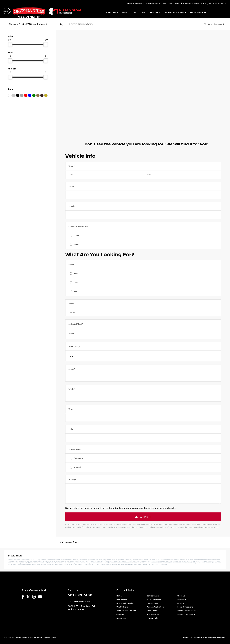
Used (76, 283)
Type (71, 265)
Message (72, 479)
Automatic (78, 458)
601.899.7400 (136, 4)
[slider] (10, 44)
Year (71, 304)
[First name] (104, 175)
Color (71, 429)
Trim (71, 409)
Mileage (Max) (76, 324)
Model (72, 389)
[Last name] (182, 175)
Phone (71, 186)
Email (72, 206)
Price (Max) (74, 346)
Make (72, 369)
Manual (77, 467)
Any (75, 292)
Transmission (75, 449)
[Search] (116, 24)
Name (72, 166)
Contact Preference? (78, 226)
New (76, 273)
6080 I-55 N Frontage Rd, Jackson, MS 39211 (203, 4)
